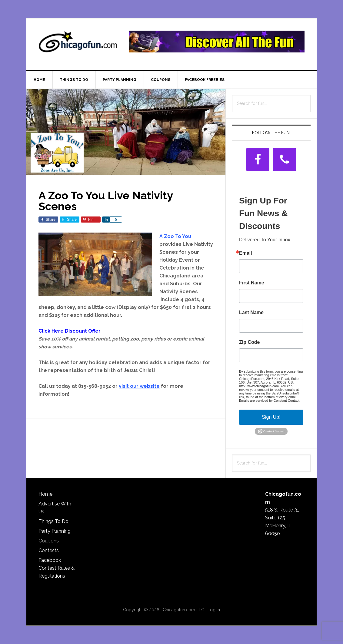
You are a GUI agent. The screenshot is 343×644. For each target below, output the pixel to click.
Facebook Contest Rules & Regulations (57, 568)
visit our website (139, 386)
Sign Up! (271, 417)
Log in (214, 610)
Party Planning (55, 531)
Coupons (49, 541)
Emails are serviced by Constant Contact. (270, 401)
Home (45, 494)
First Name (252, 283)
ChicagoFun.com (78, 44)
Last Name (251, 313)
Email (246, 253)
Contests (49, 550)
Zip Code (249, 342)
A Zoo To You (175, 236)
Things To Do (53, 521)
